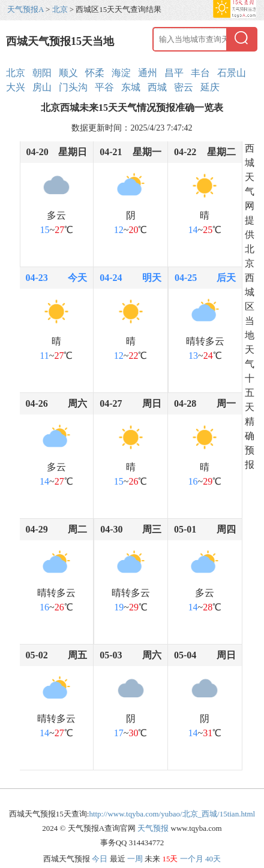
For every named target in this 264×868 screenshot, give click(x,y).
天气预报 (153, 828)
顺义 (68, 73)
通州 (148, 73)
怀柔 (95, 73)
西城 (157, 87)
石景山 (232, 73)
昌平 (174, 73)
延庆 (210, 87)
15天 (170, 859)
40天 (213, 859)
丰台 (200, 73)
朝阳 (42, 73)
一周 (135, 859)
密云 (184, 87)
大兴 (16, 87)
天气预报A (25, 9)
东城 (131, 87)
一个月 (192, 859)
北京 (60, 9)
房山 (42, 87)
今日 (100, 859)
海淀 (121, 73)
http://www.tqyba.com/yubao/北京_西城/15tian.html (172, 814)
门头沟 (73, 87)
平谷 (104, 87)
